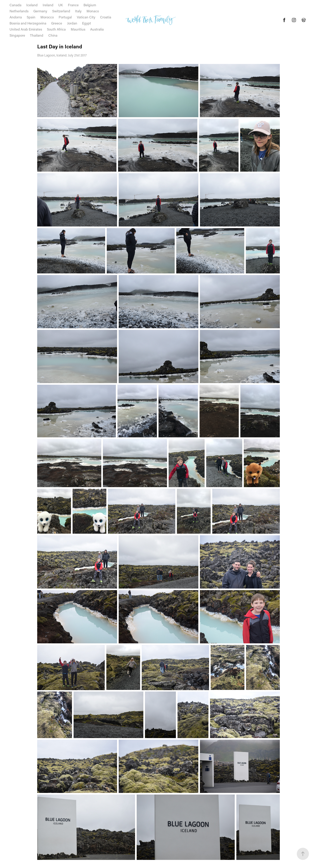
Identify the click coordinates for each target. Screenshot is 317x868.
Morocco (47, 17)
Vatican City (86, 17)
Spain (31, 17)
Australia (97, 29)
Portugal (65, 17)
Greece (57, 23)
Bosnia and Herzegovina (28, 23)
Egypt (87, 23)
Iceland (32, 5)
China (53, 35)
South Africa (56, 29)
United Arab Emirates (26, 29)
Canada (15, 5)
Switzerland (61, 11)
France (73, 5)
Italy (78, 11)
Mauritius (78, 29)
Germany (40, 11)
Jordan (72, 23)
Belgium (90, 5)
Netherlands (19, 11)
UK (61, 5)
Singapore (17, 35)
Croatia (106, 17)
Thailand (37, 35)
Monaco (93, 11)
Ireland (48, 5)
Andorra (16, 17)
